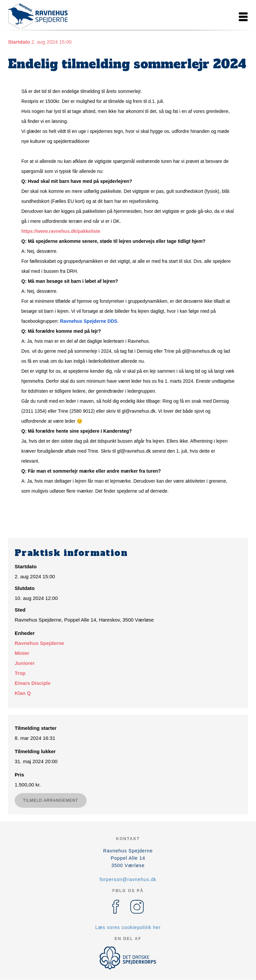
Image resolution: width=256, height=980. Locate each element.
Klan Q (23, 693)
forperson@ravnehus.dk (128, 879)
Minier (22, 653)
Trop (20, 673)
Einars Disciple (33, 683)
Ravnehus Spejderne (39, 643)
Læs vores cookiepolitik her (128, 927)
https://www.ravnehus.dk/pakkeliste (61, 231)
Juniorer (25, 663)
